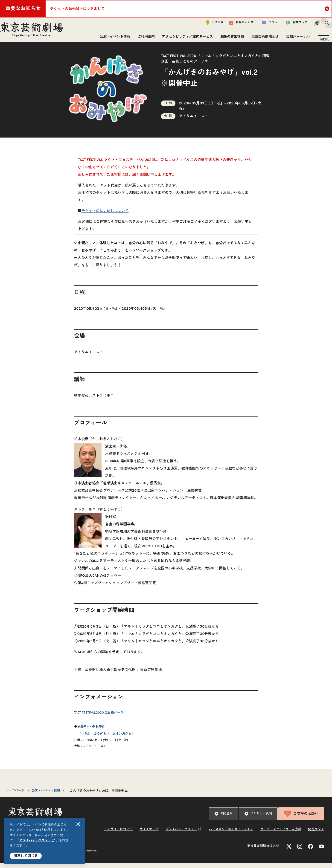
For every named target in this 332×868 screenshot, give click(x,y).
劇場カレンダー (236, 25)
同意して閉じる (26, 856)
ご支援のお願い (301, 819)
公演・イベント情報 (113, 39)
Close (328, 9)
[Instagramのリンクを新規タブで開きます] (300, 851)
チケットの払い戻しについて (105, 216)
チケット (265, 24)
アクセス (208, 24)
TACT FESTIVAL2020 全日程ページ (99, 718)
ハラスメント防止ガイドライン (231, 834)
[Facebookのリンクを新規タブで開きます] (311, 851)
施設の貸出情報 (230, 39)
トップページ (15, 796)
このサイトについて (118, 834)
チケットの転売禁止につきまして (77, 9)
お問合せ (224, 819)
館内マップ (290, 24)
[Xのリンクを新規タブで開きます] (289, 851)
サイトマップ (149, 834)
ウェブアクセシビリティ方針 (281, 834)
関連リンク (316, 834)
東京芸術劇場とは (263, 39)
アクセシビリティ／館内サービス (185, 39)
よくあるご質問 (258, 819)
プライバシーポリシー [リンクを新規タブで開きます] (35, 840)
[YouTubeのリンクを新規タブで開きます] (321, 851)
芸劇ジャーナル (296, 39)
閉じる (78, 824)
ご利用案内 (144, 39)
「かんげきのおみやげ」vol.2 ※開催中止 (97, 796)
